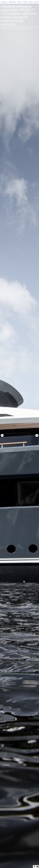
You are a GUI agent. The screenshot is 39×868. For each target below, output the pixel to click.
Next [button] (37, 435)
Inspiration (12, 2)
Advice (19, 2)
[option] (19, 434)
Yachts (25, 2)
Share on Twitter (37, 867)
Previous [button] (2, 435)
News (31, 2)
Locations (4, 2)
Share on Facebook (34, 867)
